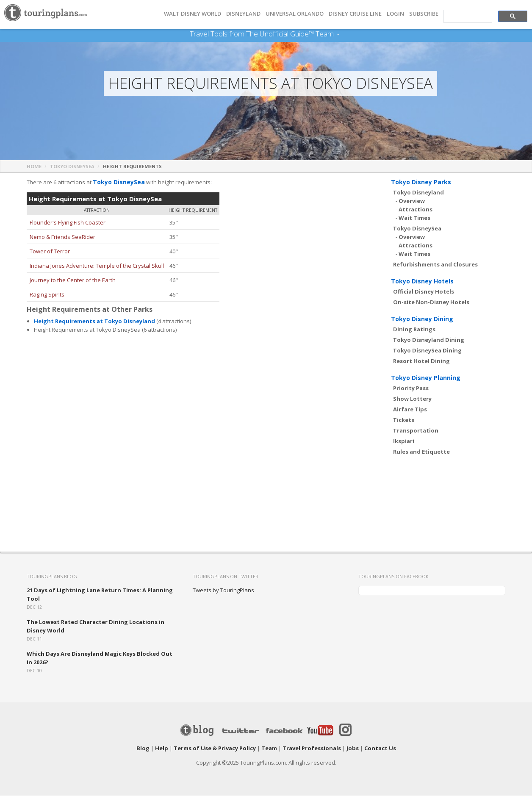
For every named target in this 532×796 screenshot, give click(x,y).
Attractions (416, 210)
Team (269, 749)
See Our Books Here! (342, 34)
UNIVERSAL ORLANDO (295, 14)
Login (395, 14)
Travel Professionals (312, 749)
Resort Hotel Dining (421, 361)
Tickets (404, 420)
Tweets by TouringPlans (223, 591)
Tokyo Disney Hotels (422, 282)
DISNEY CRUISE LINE (355, 14)
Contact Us (380, 749)
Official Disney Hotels (424, 292)
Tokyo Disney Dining (422, 319)
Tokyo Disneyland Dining (429, 340)
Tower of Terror (50, 252)
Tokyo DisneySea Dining (427, 351)
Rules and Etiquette (421, 452)
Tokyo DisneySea (72, 167)
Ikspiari (404, 441)
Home (34, 167)
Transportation (416, 431)
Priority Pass (411, 388)
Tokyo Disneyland (418, 193)
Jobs (353, 749)
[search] (467, 17)
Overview (412, 201)
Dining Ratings (414, 330)
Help (162, 749)
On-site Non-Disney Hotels (431, 302)
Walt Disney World (193, 14)
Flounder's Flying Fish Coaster (68, 223)
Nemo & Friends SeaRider (62, 237)
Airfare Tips (410, 410)
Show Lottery (412, 399)
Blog (143, 749)
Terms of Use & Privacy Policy (215, 749)
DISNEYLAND (243, 14)
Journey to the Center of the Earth (73, 280)
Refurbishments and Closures (435, 265)
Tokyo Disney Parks (421, 182)
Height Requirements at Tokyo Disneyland (94, 322)
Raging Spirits (47, 295)
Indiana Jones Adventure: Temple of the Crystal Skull (97, 266)
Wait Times (414, 218)
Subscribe (424, 14)
